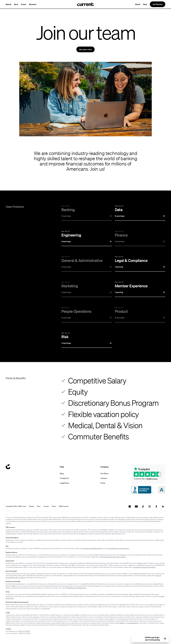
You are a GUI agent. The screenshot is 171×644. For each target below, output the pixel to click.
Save (16, 4)
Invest (24, 4)
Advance (33, 4)
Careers (104, 478)
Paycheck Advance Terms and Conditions (113, 557)
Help (145, 4)
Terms (39, 506)
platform (122, 623)
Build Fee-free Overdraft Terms (77, 588)
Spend (8, 4)
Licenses (46, 506)
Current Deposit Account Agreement (118, 548)
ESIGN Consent (64, 506)
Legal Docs (64, 483)
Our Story (104, 473)
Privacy (54, 506)
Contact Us (64, 478)
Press (103, 483)
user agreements (133, 623)
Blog (62, 473)
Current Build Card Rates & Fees (92, 548)
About (137, 4)
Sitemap (31, 506)
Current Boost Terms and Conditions (144, 567)
